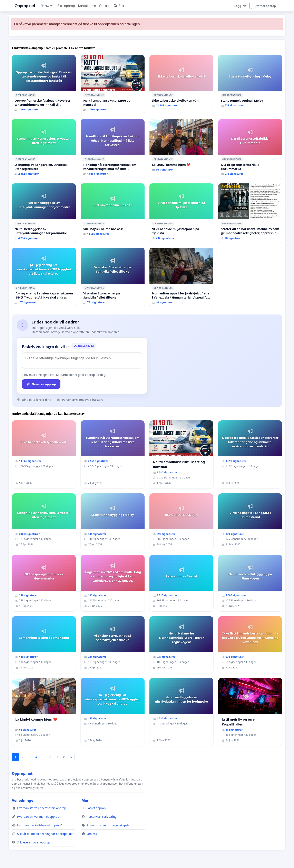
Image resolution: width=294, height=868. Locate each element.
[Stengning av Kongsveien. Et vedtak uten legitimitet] (44, 149)
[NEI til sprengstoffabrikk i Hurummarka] (250, 149)
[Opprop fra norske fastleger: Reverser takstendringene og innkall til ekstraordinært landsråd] (44, 85)
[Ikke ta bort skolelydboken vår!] (181, 83)
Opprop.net (25, 6)
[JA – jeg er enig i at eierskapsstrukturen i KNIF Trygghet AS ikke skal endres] (44, 277)
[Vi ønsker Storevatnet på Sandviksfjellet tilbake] (113, 277)
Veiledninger (23, 800)
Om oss (105, 6)
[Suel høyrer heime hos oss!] (113, 211)
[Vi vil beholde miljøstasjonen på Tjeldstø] (181, 213)
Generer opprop (41, 384)
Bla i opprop (66, 6)
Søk (119, 6)
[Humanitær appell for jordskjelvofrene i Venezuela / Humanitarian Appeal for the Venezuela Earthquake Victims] (181, 277)
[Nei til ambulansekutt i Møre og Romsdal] (113, 85)
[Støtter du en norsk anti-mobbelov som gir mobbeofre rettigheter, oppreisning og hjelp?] (250, 213)
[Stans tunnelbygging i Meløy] (250, 83)
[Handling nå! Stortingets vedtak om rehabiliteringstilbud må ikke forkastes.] (113, 149)
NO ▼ (46, 6)
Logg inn (240, 6)
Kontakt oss (87, 6)
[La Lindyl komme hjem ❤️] (181, 147)
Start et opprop (265, 6)
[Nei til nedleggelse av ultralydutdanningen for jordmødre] (44, 213)
